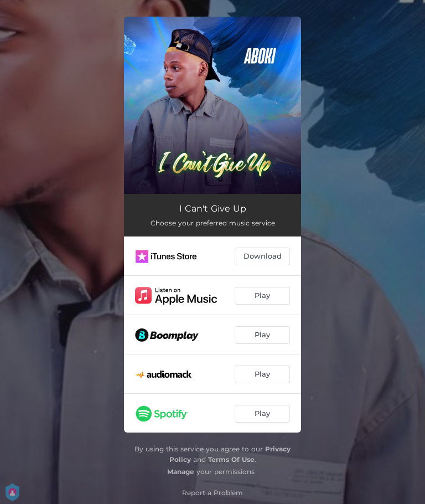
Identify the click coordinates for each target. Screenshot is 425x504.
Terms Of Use (231, 459)
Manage (181, 472)
